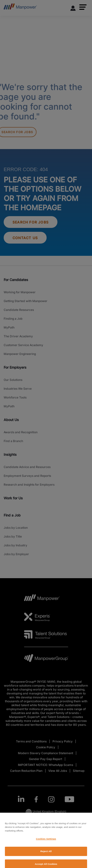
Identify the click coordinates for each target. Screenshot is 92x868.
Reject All (46, 856)
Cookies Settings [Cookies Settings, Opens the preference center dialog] (46, 843)
